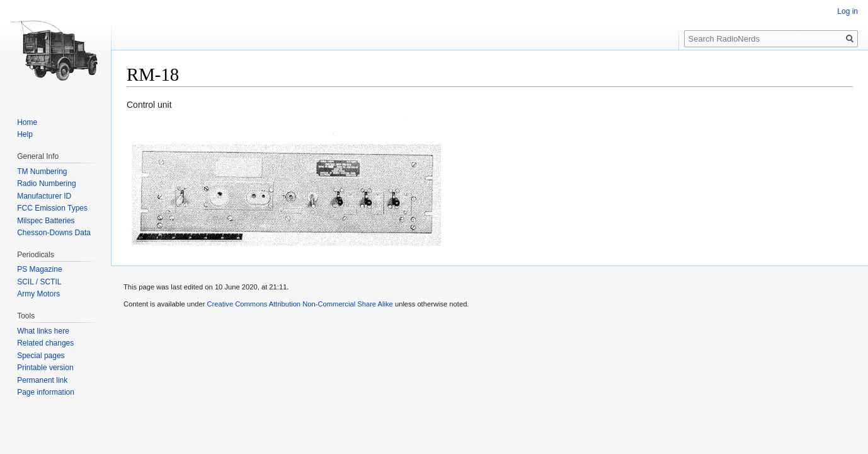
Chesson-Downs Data (54, 233)
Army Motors (38, 294)
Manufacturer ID (44, 196)
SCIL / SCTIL (39, 282)
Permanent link (42, 380)
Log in (848, 11)
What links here (43, 331)
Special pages (41, 356)
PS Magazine (39, 269)
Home (27, 122)
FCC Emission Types (52, 208)
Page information (46, 392)
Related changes (45, 343)
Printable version (45, 368)
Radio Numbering (46, 183)
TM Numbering (42, 172)
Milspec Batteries (46, 221)
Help (25, 134)
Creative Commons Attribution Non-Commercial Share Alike (300, 304)
